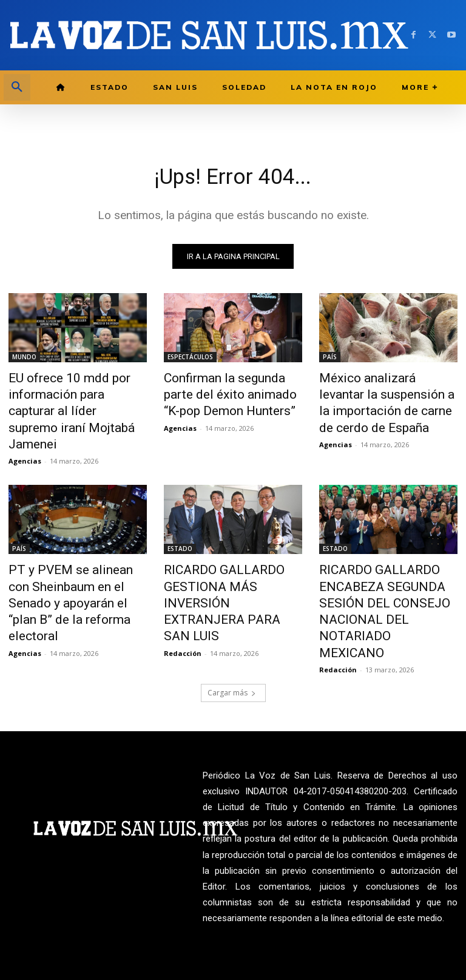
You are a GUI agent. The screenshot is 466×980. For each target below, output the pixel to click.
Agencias (25, 435)
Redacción (183, 584)
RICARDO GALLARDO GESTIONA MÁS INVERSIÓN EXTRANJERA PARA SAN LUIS (231, 556)
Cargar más (232, 620)
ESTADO (180, 522)
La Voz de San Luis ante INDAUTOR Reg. (389, 939)
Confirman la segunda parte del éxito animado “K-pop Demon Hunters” (227, 393)
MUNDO (24, 359)
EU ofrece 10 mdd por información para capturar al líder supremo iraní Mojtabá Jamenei (73, 399)
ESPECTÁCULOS (190, 359)
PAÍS (330, 359)
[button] (17, 87)
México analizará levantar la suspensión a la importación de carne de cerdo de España (385, 393)
